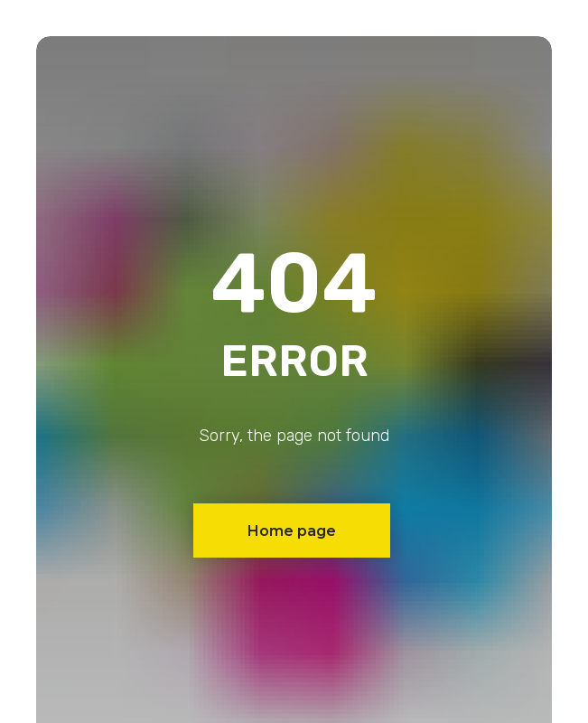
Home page (292, 531)
